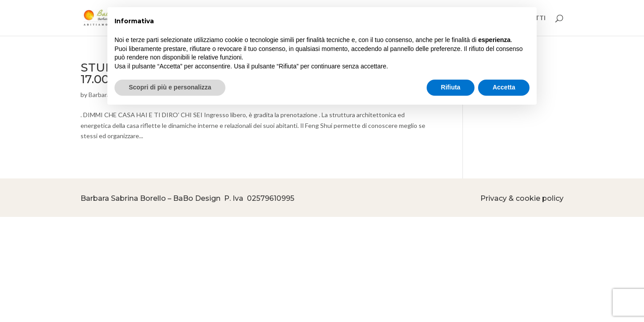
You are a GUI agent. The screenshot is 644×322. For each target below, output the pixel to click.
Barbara (99, 95)
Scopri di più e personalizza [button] (170, 87)
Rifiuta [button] (451, 87)
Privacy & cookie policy (522, 198)
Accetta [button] (504, 87)
